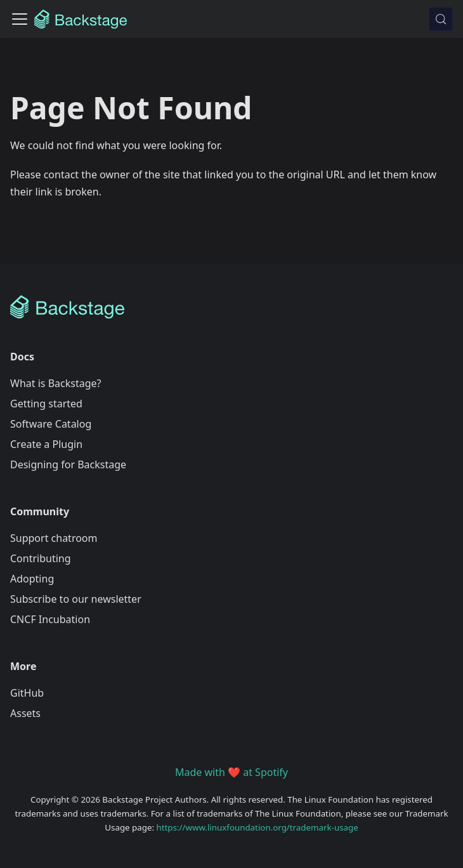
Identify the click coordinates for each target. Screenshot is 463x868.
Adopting (32, 579)
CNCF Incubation (50, 619)
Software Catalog (51, 424)
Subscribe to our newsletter (76, 599)
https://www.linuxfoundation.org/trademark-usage (258, 827)
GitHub (27, 693)
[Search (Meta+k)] (441, 19)
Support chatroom (54, 538)
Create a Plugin (46, 444)
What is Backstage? (55, 383)
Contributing (41, 558)
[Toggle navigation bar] (20, 19)
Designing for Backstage (68, 464)
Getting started (46, 404)
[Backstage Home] (231, 307)
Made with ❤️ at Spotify (231, 772)
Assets (25, 713)
